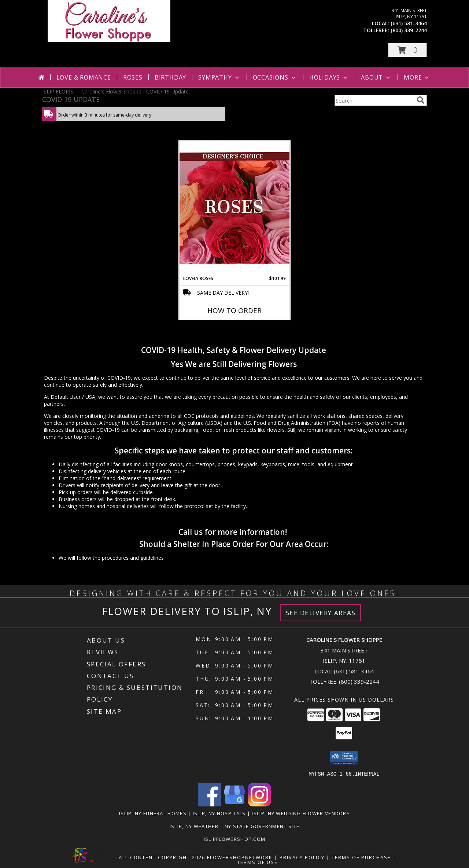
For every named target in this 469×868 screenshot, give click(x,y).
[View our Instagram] (259, 804)
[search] (421, 100)
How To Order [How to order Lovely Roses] (234, 310)
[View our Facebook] (210, 804)
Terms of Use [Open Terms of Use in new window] (257, 862)
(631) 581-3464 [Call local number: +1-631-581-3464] (409, 23)
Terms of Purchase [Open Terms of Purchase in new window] (361, 857)
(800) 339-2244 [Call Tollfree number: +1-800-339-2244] (359, 681)
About (376, 77)
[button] (407, 50)
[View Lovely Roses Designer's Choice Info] (234, 208)
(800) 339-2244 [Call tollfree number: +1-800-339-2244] (409, 30)
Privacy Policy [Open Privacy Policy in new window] (302, 857)
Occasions (275, 77)
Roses (133, 77)
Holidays (329, 77)
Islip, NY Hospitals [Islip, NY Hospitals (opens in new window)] (219, 813)
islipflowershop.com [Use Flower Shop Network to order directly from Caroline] (235, 839)
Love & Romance (84, 77)
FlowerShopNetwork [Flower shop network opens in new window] (240, 857)
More (417, 77)
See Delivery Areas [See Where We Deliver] (321, 613)
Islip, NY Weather (194, 826)
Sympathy (219, 77)
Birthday (170, 77)
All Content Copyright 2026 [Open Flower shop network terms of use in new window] (162, 857)
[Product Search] (374, 100)
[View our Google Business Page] (234, 804)
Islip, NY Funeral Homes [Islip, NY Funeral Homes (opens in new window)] (153, 813)
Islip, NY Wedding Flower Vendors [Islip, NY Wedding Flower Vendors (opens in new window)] (301, 813)
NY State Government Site (262, 826)
